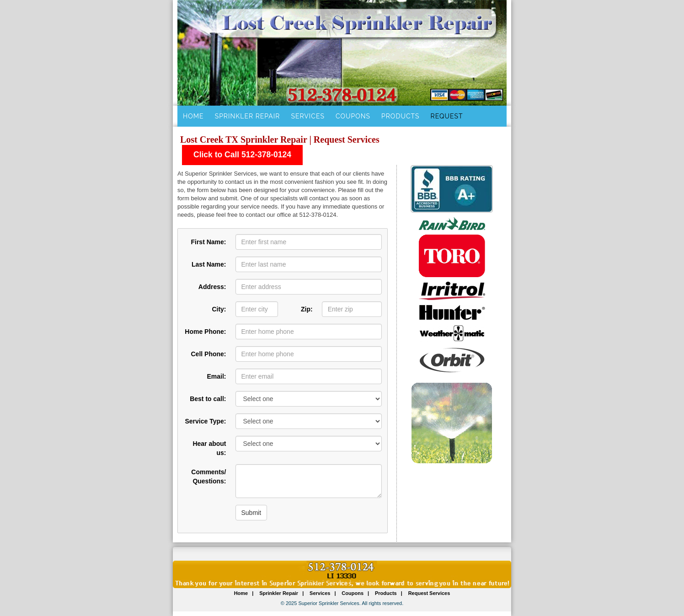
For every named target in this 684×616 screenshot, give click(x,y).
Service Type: (205, 421)
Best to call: (208, 399)
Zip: (307, 309)
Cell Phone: (208, 354)
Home (193, 116)
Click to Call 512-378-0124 (242, 155)
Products (401, 116)
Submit (251, 513)
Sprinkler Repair (248, 116)
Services (307, 116)
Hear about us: (209, 448)
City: (219, 309)
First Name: (208, 242)
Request (447, 116)
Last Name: (209, 264)
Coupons (353, 116)
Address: (212, 287)
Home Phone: (205, 332)
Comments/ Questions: (208, 477)
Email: (216, 376)
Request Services (429, 593)
